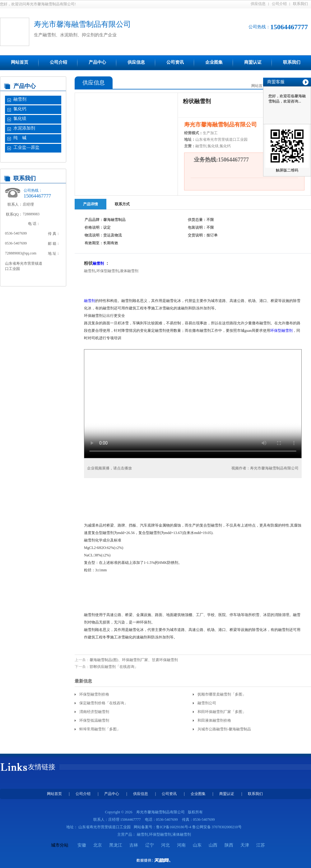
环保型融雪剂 (108, 271)
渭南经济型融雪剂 (94, 712)
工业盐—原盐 (26, 147)
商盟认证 (253, 62)
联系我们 (300, 4)
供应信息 (258, 4)
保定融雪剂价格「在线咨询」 (104, 703)
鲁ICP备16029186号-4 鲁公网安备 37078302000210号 (199, 827)
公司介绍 (279, 4)
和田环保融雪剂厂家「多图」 (222, 712)
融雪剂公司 (207, 703)
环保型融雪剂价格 (94, 694)
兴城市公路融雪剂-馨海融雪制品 (224, 729)
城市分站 (60, 845)
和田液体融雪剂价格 (214, 720)
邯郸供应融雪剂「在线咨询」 (114, 667)
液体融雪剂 (129, 271)
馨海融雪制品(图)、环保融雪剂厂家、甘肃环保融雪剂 (134, 660)
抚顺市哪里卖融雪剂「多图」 (222, 694)
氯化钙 (20, 109)
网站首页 (20, 62)
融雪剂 (20, 99)
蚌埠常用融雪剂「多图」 (100, 729)
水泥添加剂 (24, 128)
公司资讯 (175, 62)
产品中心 (97, 62)
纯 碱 (20, 138)
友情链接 (42, 767)
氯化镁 (20, 119)
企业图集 (214, 62)
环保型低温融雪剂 (94, 720)
